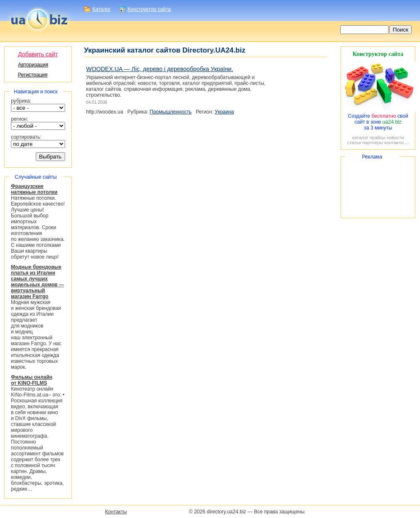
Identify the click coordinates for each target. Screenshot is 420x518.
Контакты (116, 512)
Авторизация (33, 65)
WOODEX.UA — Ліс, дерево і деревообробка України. (160, 69)
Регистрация (33, 75)
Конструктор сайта (149, 9)
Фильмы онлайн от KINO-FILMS (32, 380)
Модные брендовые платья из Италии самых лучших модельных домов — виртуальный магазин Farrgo (37, 282)
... (407, 143)
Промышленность (171, 112)
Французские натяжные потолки (34, 189)
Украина (224, 112)
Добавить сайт (38, 54)
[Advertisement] (378, 187)
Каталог (102, 9)
